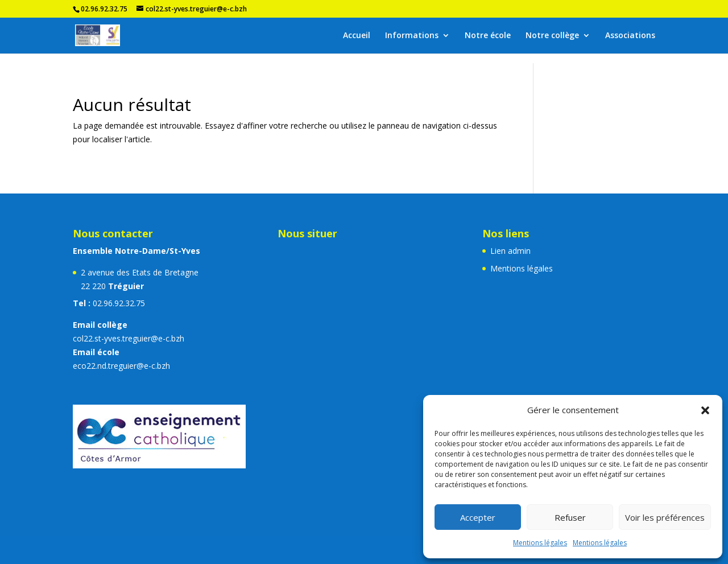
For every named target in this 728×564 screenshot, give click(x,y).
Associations (630, 36)
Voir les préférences (665, 517)
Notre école (488, 36)
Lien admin (510, 251)
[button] (705, 410)
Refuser (570, 517)
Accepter (478, 517)
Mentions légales (540, 543)
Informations (412, 36)
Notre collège (552, 36)
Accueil (357, 36)
